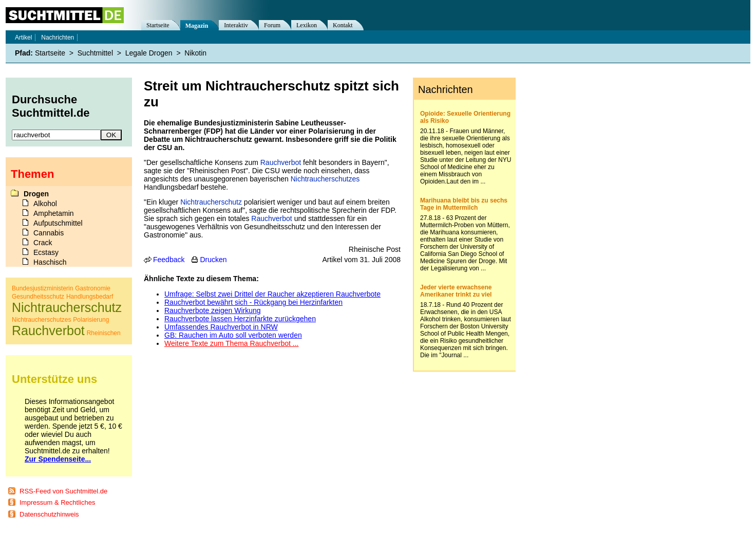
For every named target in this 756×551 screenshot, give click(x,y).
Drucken (213, 260)
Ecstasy (46, 252)
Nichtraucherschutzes (325, 179)
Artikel (23, 38)
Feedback (169, 260)
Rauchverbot (281, 162)
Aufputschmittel (58, 223)
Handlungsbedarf (90, 297)
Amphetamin (54, 213)
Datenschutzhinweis (49, 514)
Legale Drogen (149, 53)
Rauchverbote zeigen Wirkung (213, 310)
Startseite (158, 25)
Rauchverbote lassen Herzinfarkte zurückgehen (240, 319)
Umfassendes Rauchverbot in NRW (221, 327)
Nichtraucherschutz (211, 202)
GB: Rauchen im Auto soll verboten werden (233, 335)
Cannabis (49, 233)
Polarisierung (91, 320)
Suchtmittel (95, 53)
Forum (272, 25)
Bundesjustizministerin (42, 288)
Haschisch (50, 262)
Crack (43, 243)
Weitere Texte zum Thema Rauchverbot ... (231, 343)
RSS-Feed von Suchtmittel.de (63, 491)
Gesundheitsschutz (38, 297)
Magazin (197, 26)
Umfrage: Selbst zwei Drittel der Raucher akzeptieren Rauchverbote (272, 294)
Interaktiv (236, 25)
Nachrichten (58, 38)
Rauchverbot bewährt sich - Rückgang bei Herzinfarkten (253, 302)
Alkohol (45, 204)
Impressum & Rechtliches (57, 502)
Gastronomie (93, 288)
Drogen (36, 194)
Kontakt (343, 25)
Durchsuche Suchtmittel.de (51, 106)
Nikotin (195, 53)
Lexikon (307, 25)
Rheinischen (104, 333)
